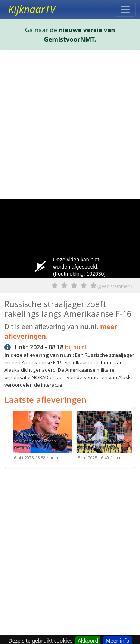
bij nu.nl (76, 347)
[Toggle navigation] (125, 9)
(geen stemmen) (115, 286)
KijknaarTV (32, 9)
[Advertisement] (70, 126)
